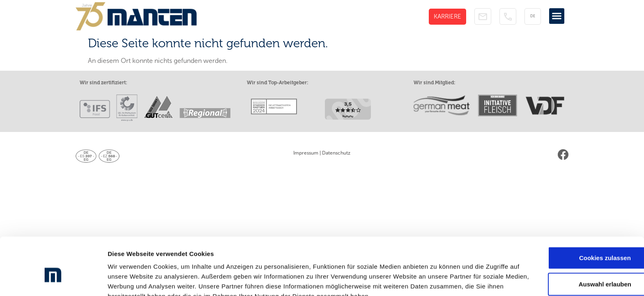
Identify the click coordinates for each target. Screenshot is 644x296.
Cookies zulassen (575, 215)
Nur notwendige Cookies (575, 267)
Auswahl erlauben (575, 241)
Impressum (306, 153)
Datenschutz (336, 153)
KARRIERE (447, 16)
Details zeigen (437, 280)
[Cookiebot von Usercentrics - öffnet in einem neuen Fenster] (53, 280)
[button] (557, 16)
